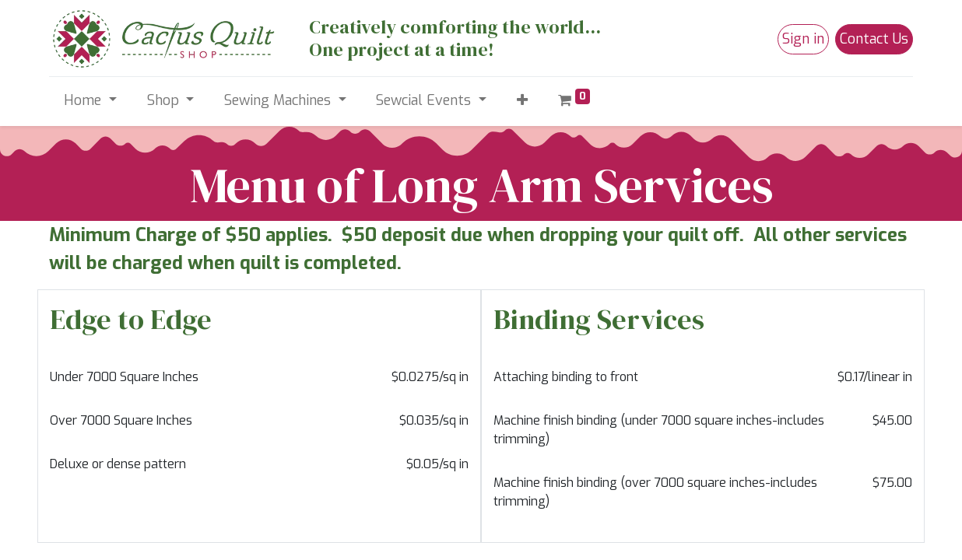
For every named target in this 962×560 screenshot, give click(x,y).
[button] (522, 101)
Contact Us (874, 39)
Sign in (803, 39)
